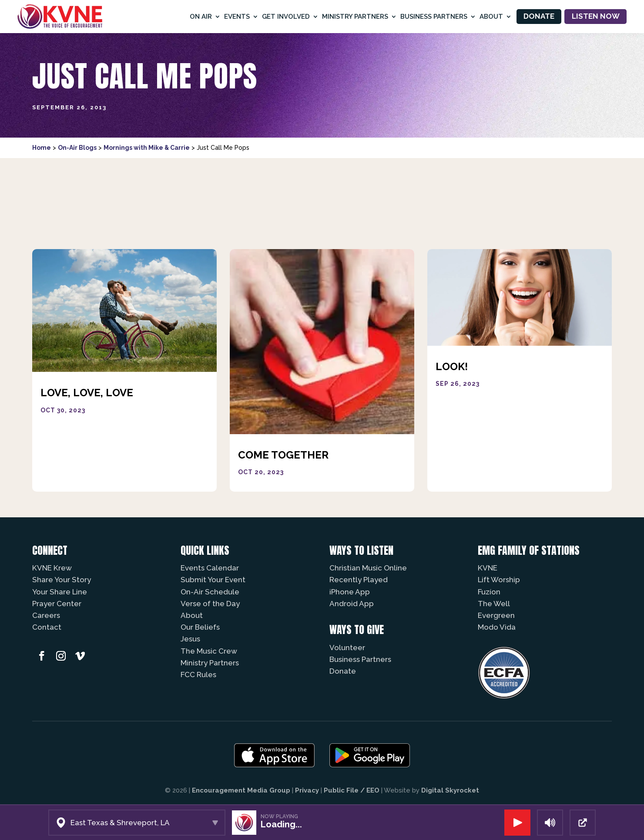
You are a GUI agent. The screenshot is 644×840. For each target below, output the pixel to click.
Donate (539, 16)
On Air (201, 17)
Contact (47, 627)
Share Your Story (62, 580)
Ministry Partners (355, 17)
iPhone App (350, 592)
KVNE (488, 568)
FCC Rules (198, 675)
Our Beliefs (200, 627)
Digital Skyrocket (450, 790)
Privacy (307, 790)
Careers (46, 615)
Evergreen (496, 615)
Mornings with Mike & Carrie (147, 148)
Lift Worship (499, 580)
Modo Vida (497, 627)
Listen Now (596, 16)
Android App (352, 604)
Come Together (283, 455)
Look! (452, 366)
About (491, 17)
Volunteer (347, 648)
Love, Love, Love (87, 393)
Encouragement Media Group (241, 790)
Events (237, 17)
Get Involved (286, 17)
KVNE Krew (52, 568)
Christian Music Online (368, 568)
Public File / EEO (352, 790)
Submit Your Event (213, 580)
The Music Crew (209, 651)
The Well (494, 604)
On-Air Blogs (77, 148)
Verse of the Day (210, 604)
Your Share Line (60, 592)
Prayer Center (57, 604)
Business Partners (434, 17)
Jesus (190, 639)
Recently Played (359, 580)
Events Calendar (210, 568)
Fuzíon (489, 592)
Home (42, 148)
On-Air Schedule (210, 592)
